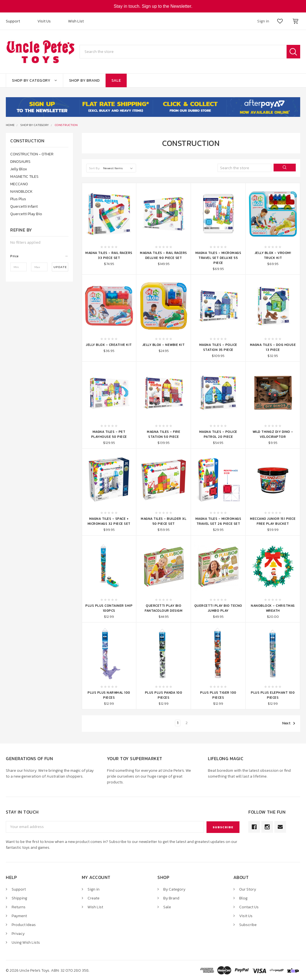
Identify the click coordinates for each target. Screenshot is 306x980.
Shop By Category (35, 80)
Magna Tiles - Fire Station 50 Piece (164, 434)
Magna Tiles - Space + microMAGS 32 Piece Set (109, 521)
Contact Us (249, 907)
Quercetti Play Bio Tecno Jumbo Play (218, 608)
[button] (39, 256)
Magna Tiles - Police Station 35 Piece (218, 347)
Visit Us (44, 21)
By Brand (171, 898)
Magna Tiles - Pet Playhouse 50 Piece (109, 434)
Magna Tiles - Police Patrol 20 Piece (218, 434)
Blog (243, 898)
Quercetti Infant (24, 206)
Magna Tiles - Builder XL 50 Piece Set (164, 521)
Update (60, 267)
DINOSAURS (20, 162)
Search (293, 52)
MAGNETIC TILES (24, 177)
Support (13, 21)
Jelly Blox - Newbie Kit (164, 345)
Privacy (18, 933)
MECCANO (19, 184)
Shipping (19, 898)
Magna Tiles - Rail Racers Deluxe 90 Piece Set (164, 255)
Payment (19, 916)
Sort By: (95, 168)
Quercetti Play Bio (26, 214)
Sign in (94, 889)
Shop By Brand (84, 80)
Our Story (248, 889)
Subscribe (248, 924)
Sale (116, 80)
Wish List (76, 21)
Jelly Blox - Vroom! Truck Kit (273, 255)
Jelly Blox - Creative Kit (109, 345)
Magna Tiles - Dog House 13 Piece (273, 347)
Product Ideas (24, 924)
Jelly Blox (19, 169)
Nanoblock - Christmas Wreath (273, 608)
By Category (174, 889)
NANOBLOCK (21, 191)
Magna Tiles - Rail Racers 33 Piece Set (109, 255)
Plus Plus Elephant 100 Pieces (273, 695)
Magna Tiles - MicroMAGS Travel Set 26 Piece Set (218, 521)
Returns (19, 907)
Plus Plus (18, 199)
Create (94, 898)
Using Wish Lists (26, 942)
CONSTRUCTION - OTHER (32, 154)
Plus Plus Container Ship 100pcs (109, 608)
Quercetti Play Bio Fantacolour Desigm (164, 608)
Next (289, 723)
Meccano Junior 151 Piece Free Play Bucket (273, 521)
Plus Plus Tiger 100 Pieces (218, 695)
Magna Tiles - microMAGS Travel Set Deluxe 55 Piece (218, 258)
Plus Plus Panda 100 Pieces (164, 695)
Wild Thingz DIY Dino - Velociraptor (273, 434)
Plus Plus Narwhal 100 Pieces (109, 695)
